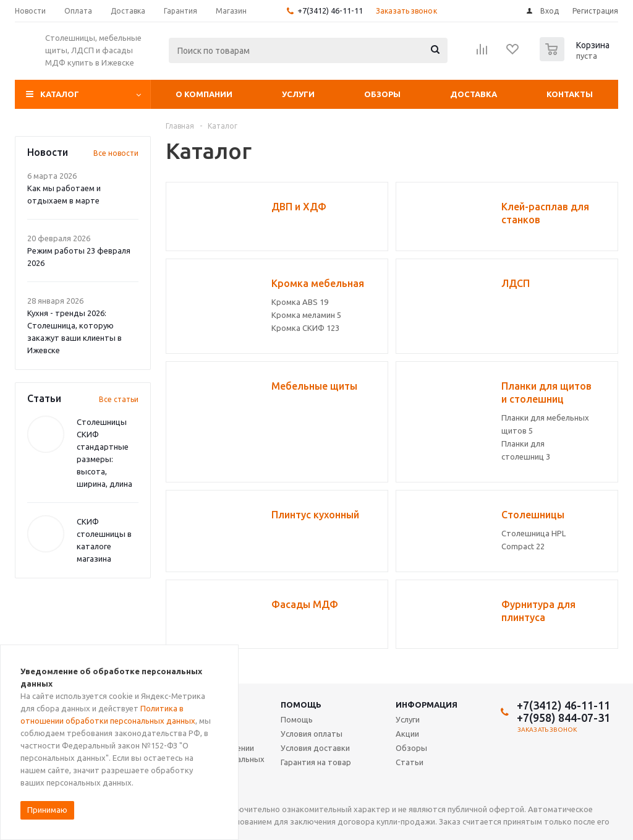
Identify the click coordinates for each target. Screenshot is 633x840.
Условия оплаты (312, 734)
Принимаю (47, 810)
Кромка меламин (306, 315)
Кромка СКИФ (305, 328)
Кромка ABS (300, 302)
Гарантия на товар (316, 762)
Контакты (570, 94)
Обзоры (382, 94)
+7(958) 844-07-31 (563, 718)
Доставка (474, 94)
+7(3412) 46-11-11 (330, 11)
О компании (204, 94)
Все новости (116, 153)
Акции (407, 734)
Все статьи (119, 399)
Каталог (60, 94)
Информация (427, 705)
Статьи (410, 762)
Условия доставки (315, 748)
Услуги (298, 94)
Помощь (301, 705)
